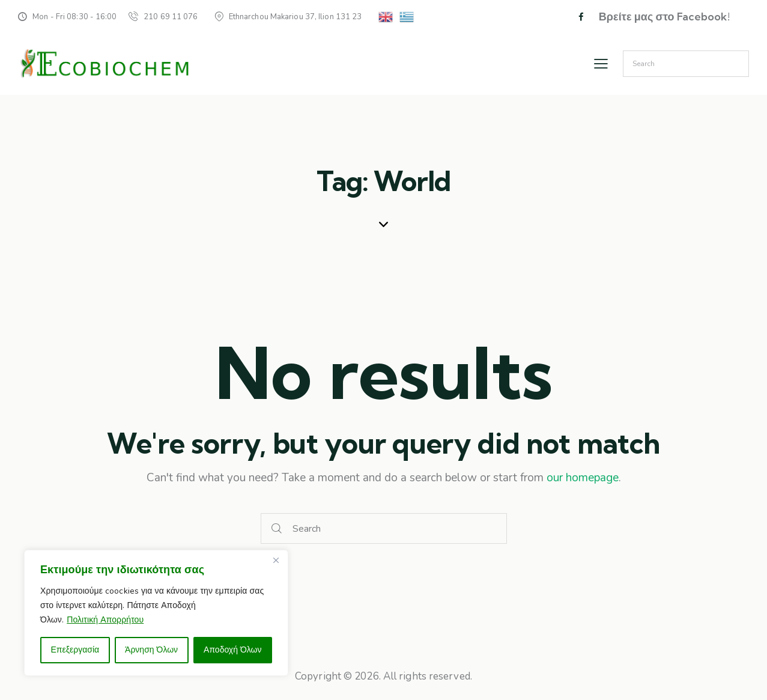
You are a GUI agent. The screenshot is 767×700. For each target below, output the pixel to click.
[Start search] (277, 528)
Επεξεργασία (75, 650)
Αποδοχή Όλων (232, 650)
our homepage (583, 478)
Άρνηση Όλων (151, 650)
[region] (156, 613)
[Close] (276, 560)
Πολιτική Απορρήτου (105, 620)
